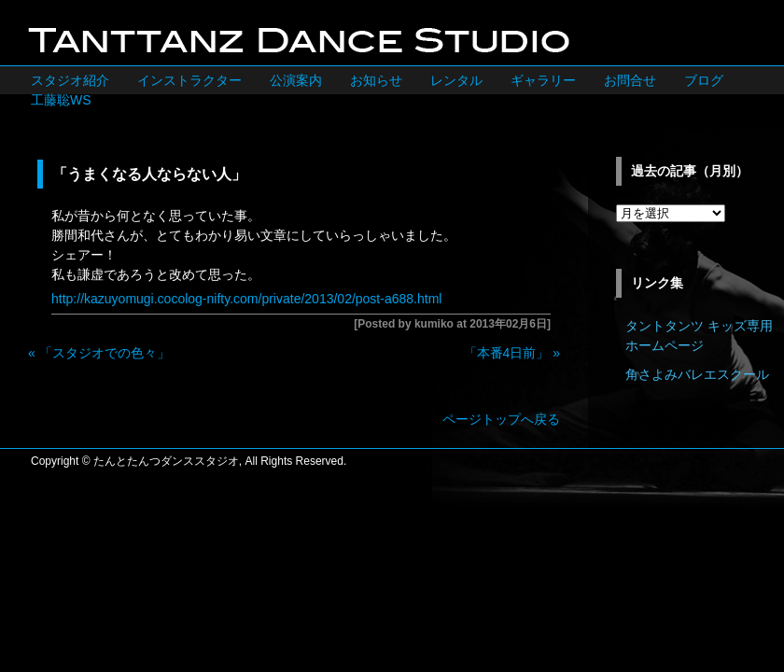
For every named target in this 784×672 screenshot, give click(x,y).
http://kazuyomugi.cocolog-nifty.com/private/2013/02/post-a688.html (246, 299)
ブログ (704, 80)
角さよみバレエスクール (697, 374)
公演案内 (296, 80)
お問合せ (630, 80)
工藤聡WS (61, 100)
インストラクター (189, 80)
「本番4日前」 (507, 353)
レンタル (456, 80)
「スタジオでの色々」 (105, 353)
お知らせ (376, 80)
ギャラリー (543, 80)
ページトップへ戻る (501, 419)
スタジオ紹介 (70, 80)
